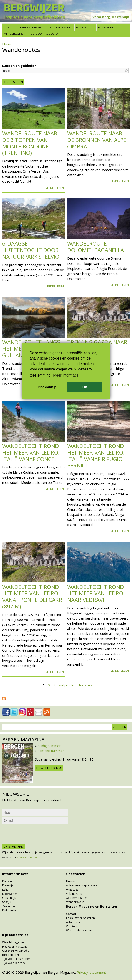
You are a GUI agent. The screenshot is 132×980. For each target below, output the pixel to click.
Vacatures (72, 926)
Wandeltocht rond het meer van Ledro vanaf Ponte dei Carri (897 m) (33, 597)
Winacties (72, 890)
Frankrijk (8, 885)
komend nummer (51, 751)
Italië (5, 890)
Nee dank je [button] (47, 387)
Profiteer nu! (49, 768)
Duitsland (8, 881)
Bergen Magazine (59, 27)
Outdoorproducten (45, 34)
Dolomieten (10, 910)
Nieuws (71, 881)
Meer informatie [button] (66, 375)
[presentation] (37, 834)
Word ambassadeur (79, 930)
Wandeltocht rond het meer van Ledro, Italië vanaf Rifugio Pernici (96, 456)
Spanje (7, 902)
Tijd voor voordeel (14, 963)
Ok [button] (85, 387)
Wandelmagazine (13, 942)
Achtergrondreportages (82, 885)
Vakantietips (74, 894)
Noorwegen (10, 894)
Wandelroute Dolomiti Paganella (96, 247)
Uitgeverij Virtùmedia (16, 951)
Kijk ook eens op (15, 935)
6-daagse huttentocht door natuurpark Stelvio (31, 250)
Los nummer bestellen (80, 918)
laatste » (86, 685)
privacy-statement (28, 857)
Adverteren (73, 922)
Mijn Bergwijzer (14, 34)
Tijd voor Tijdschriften (16, 959)
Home (8, 27)
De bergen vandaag (28, 27)
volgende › (67, 685)
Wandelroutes (75, 902)
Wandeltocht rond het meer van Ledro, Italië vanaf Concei (31, 452)
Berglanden (84, 27)
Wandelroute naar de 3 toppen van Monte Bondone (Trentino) (30, 143)
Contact (71, 914)
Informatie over (15, 874)
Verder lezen (55, 188)
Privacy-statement (91, 972)
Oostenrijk (9, 898)
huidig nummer (49, 746)
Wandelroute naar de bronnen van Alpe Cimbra (97, 140)
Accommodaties (77, 898)
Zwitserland (10, 906)
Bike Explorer (11, 955)
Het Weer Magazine (15, 947)
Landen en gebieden (19, 66)
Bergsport (106, 27)
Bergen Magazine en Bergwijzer (92, 907)
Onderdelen (76, 874)
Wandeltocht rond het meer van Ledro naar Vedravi (96, 593)
